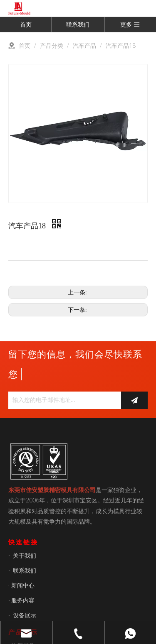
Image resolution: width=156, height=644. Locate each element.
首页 (26, 24)
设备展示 (25, 615)
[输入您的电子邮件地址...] (63, 400)
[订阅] (134, 400)
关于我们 (25, 555)
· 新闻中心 (21, 585)
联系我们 (78, 24)
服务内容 (23, 600)
